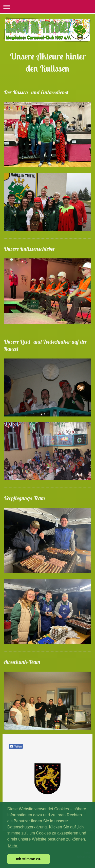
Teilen (16, 746)
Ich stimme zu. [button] (29, 859)
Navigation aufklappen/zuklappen (48, 7)
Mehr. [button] (13, 846)
